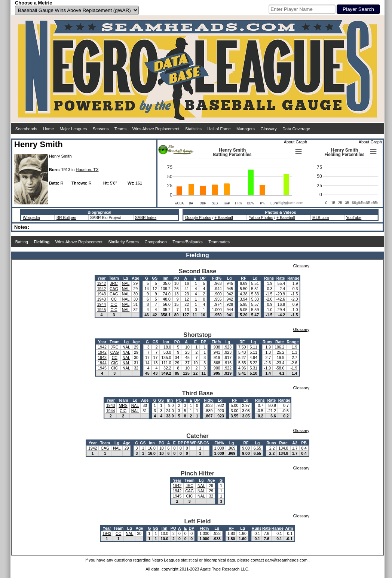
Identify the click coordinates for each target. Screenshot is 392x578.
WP (193, 443)
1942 (102, 283)
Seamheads (26, 129)
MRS (123, 405)
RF (244, 278)
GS (155, 278)
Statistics (193, 129)
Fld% (217, 278)
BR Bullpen (66, 217)
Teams (120, 129)
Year (101, 278)
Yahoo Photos (261, 217)
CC (114, 299)
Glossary (268, 129)
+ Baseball (223, 217)
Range (293, 278)
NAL (126, 283)
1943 (102, 294)
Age (135, 278)
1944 (102, 304)
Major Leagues (73, 129)
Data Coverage (296, 129)
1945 (102, 310)
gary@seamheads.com (286, 560)
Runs (269, 278)
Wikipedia (31, 217)
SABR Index (146, 217)
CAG (114, 289)
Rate (281, 278)
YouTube (354, 217)
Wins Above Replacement (156, 129)
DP (203, 278)
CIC (114, 304)
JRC (114, 283)
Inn (166, 278)
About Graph (295, 142)
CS (206, 443)
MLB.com (321, 217)
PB (187, 443)
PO (176, 278)
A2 (295, 443)
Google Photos (198, 217)
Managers (246, 129)
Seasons (101, 129)
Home (48, 129)
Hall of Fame (219, 129)
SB (200, 443)
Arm (289, 528)
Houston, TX (87, 170)
